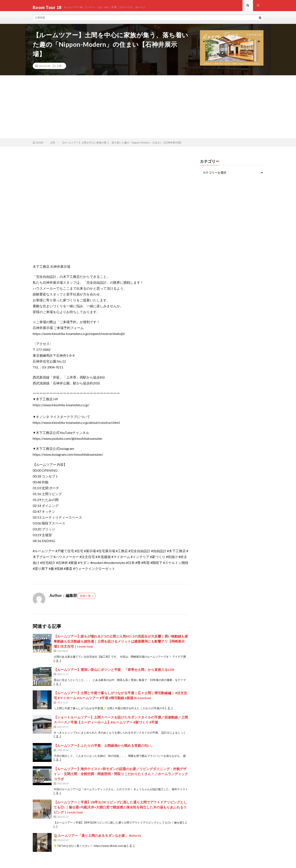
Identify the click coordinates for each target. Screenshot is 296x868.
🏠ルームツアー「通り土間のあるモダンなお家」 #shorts (97, 839)
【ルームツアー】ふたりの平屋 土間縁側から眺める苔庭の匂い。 (104, 749)
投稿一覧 (85, 600)
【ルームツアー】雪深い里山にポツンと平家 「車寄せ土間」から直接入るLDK (114, 673)
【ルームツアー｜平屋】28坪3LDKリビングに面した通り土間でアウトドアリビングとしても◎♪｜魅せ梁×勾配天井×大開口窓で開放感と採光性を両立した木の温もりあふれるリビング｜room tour (120, 811)
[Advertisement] (148, 110)
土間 (59, 69)
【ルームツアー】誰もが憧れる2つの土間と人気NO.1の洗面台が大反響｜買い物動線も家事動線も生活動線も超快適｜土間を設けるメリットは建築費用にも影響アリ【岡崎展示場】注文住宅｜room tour (121, 645)
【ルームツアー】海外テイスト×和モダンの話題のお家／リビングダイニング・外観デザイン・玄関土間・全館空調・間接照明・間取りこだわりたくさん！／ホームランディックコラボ (121, 777)
